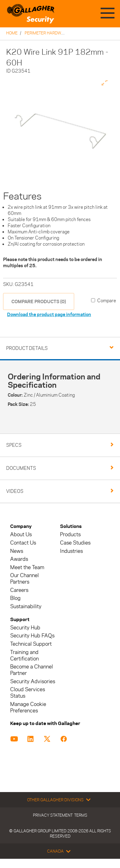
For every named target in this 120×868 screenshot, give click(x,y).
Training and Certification (24, 656)
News (17, 551)
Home (12, 33)
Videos (15, 491)
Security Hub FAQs (32, 636)
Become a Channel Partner (32, 670)
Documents (21, 468)
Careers (19, 590)
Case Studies (75, 543)
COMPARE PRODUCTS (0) (39, 301)
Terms (81, 815)
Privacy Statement (53, 815)
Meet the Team (27, 567)
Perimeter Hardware (47, 33)
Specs (14, 445)
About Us (21, 535)
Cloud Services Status (28, 693)
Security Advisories (33, 682)
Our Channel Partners (24, 579)
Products (70, 535)
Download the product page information (49, 314)
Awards (19, 559)
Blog (15, 598)
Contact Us (23, 543)
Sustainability (26, 606)
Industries (71, 551)
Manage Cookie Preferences (28, 707)
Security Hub (25, 628)
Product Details (27, 348)
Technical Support (31, 644)
